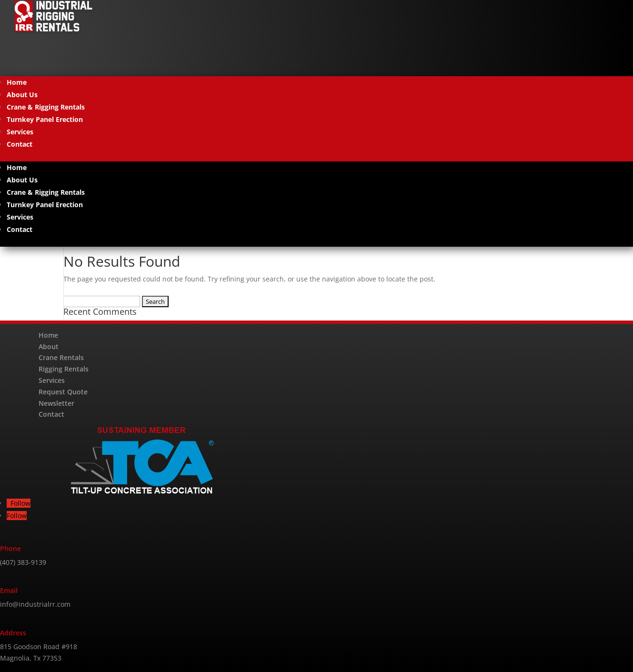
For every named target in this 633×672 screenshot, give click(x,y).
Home (17, 82)
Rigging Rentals (64, 369)
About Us (22, 95)
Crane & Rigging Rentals (46, 107)
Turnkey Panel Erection (45, 119)
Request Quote (63, 392)
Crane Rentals (61, 357)
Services (20, 132)
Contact (20, 144)
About (49, 346)
